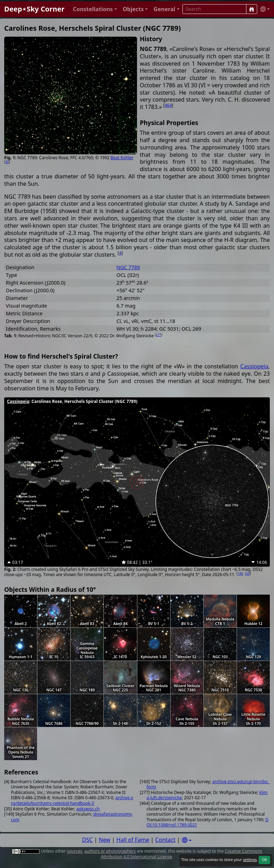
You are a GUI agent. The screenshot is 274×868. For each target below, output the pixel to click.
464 (168, 105)
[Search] (252, 9)
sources (75, 851)
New (105, 840)
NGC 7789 (128, 267)
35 (7, 162)
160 (247, 573)
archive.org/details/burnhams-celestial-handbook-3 (72, 800)
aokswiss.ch (88, 809)
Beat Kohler (122, 158)
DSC (88, 840)
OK (264, 860)
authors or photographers (110, 851)
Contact (165, 840)
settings (250, 860)
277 (158, 335)
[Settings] (187, 840)
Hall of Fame (133, 840)
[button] (95, 9)
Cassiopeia (254, 366)
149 (240, 573)
